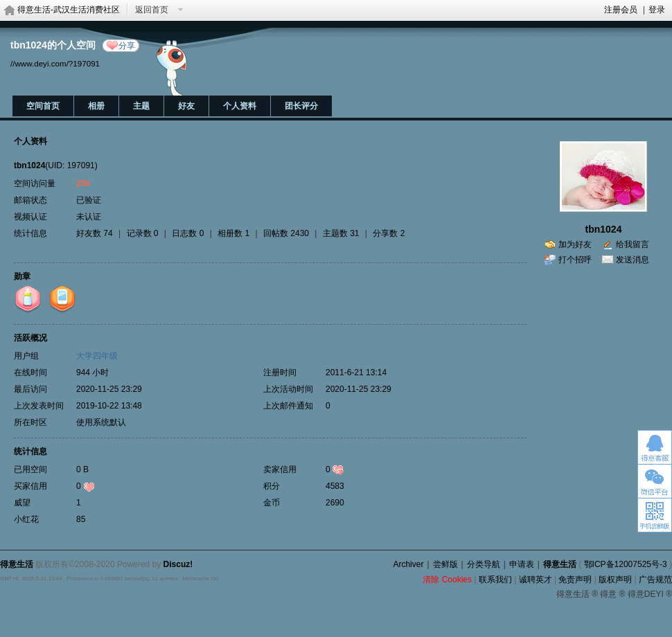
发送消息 (633, 260)
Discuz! (178, 564)
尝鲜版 (445, 564)
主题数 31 (341, 233)
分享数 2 (389, 233)
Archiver (408, 564)
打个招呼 (575, 260)
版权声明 (615, 580)
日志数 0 (188, 233)
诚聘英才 (536, 580)
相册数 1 (233, 233)
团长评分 (301, 106)
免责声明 (575, 580)
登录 (657, 10)
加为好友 (575, 244)
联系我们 (495, 580)
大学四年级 (97, 356)
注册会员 (621, 10)
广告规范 (655, 580)
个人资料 (240, 106)
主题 (141, 106)
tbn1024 (604, 229)
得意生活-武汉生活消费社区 (69, 10)
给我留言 (633, 244)
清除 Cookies (447, 580)
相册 (96, 106)
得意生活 (560, 564)
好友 (186, 106)
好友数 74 (95, 233)
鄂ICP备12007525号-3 (626, 564)
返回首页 (152, 10)
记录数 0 (143, 233)
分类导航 (484, 564)
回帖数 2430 (286, 233)
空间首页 (43, 106)
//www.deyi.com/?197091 (55, 63)
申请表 (522, 564)
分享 (127, 46)
